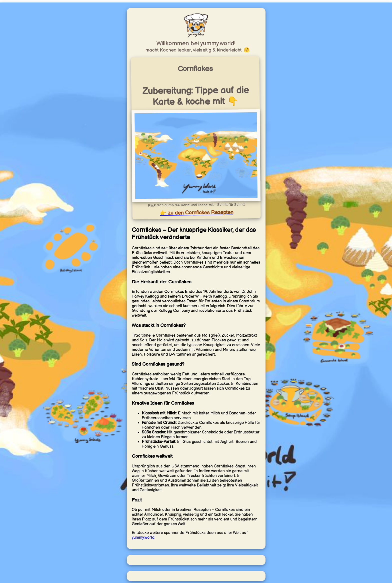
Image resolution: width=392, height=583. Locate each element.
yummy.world (143, 538)
